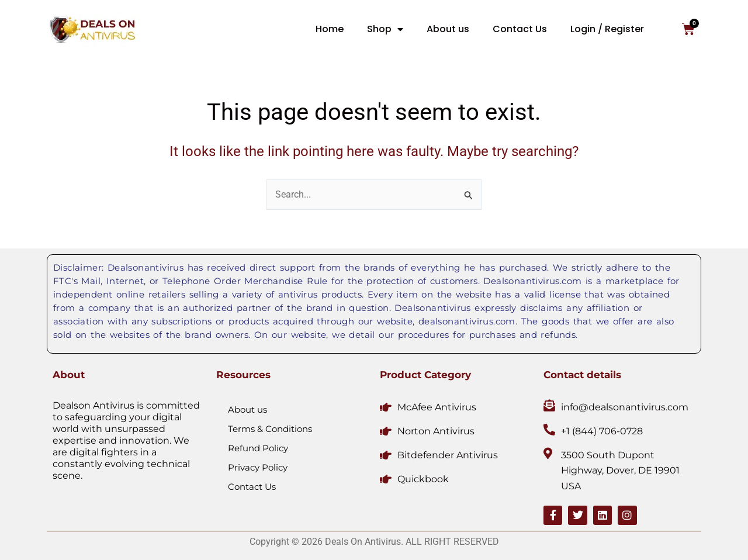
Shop (385, 29)
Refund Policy (258, 447)
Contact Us (520, 29)
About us (448, 29)
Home (330, 29)
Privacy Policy (258, 467)
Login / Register (607, 29)
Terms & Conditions (270, 428)
